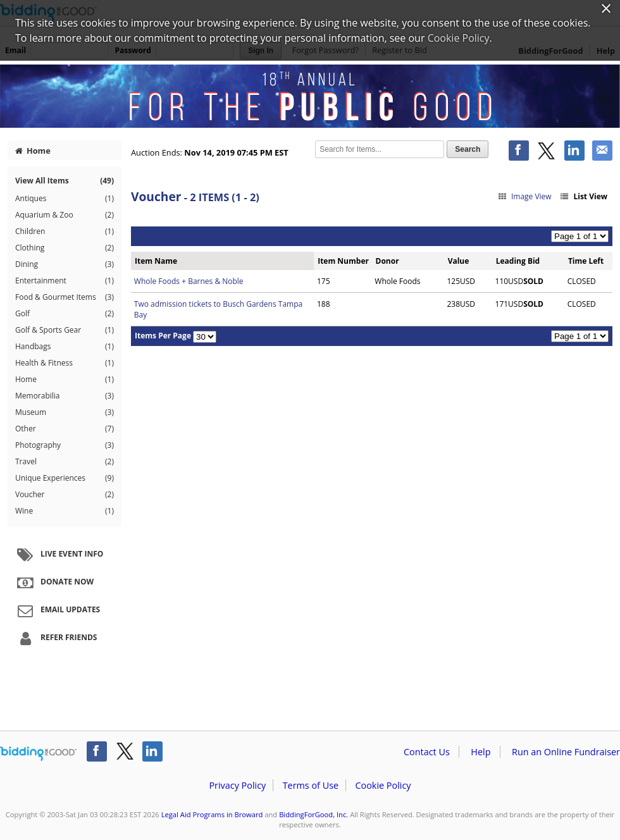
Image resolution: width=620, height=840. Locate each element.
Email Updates (57, 610)
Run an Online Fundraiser (566, 752)
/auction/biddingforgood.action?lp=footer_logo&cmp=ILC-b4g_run (38, 754)
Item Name (156, 261)
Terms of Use (311, 785)
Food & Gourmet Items (65, 297)
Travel (65, 462)
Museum (65, 412)
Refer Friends (55, 638)
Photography (65, 445)
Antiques (65, 199)
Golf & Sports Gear (65, 330)
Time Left (586, 261)
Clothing (65, 248)
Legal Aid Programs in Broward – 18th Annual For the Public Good (310, 96)
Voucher (65, 495)
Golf (65, 314)
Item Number (343, 261)
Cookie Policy (383, 785)
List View (583, 196)
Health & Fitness (65, 363)
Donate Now (54, 583)
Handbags (65, 347)
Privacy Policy (237, 785)
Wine (65, 511)
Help (480, 752)
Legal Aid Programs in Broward (212, 814)
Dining (65, 264)
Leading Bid (518, 261)
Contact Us (427, 752)
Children (65, 232)
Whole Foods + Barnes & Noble (189, 281)
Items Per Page (163, 336)
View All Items (65, 181)
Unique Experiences (65, 478)
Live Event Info (59, 555)
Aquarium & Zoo (65, 215)
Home (33, 151)
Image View (524, 196)
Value (459, 261)
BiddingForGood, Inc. (313, 814)
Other (65, 429)
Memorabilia (65, 396)
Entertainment (65, 281)
